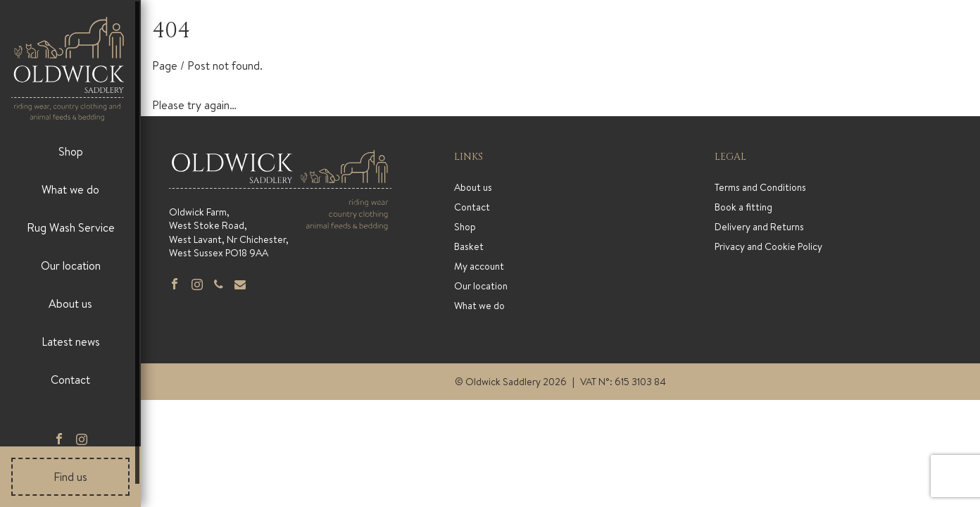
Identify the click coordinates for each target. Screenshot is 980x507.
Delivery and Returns (759, 227)
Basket (469, 246)
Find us (70, 477)
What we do (70, 189)
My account (479, 266)
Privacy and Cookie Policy (768, 246)
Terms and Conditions (760, 187)
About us (70, 303)
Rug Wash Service (71, 227)
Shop (71, 151)
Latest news (71, 342)
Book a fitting (743, 207)
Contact (70, 380)
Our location (71, 265)
